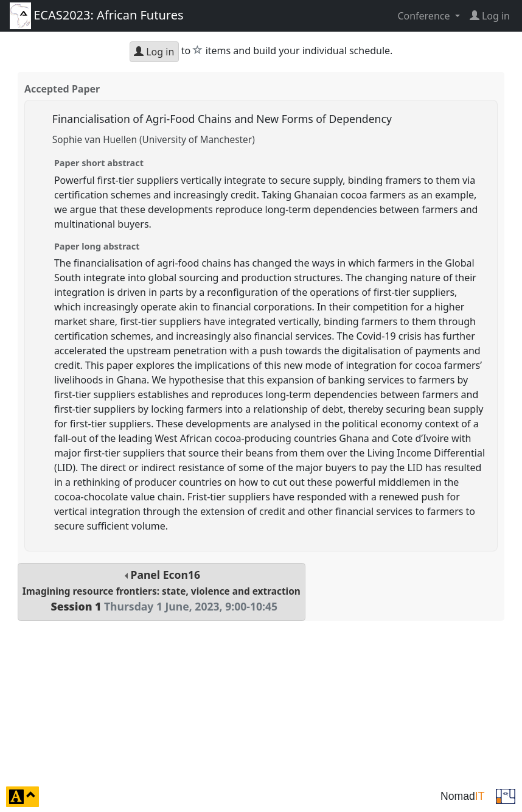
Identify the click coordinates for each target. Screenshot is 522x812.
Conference (425, 16)
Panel (162, 591)
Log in (154, 52)
